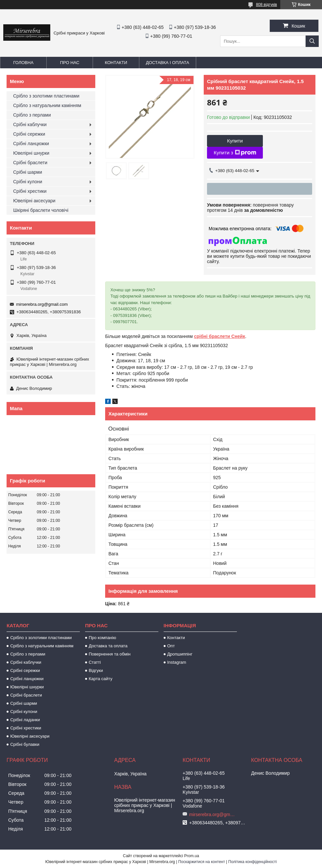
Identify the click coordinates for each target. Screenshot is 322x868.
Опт (171, 646)
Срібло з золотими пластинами (46, 96)
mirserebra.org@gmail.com (42, 304)
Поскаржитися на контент (201, 862)
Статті (95, 662)
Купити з (235, 153)
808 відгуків (266, 5)
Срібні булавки (25, 744)
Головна (23, 63)
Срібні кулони (28, 182)
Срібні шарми (28, 172)
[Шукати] (312, 41)
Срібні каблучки (30, 124)
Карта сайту (101, 679)
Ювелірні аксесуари (34, 201)
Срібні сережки (29, 134)
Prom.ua (192, 856)
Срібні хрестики (30, 191)
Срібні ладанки (25, 720)
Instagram (177, 662)
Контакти (116, 63)
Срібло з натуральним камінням (47, 105)
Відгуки (96, 670)
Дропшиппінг (180, 654)
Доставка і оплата (168, 63)
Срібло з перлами (32, 115)
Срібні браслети (30, 163)
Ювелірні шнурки (31, 153)
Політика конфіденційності (253, 862)
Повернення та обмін (110, 654)
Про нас (70, 63)
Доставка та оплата (108, 646)
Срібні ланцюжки (31, 144)
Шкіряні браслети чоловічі (41, 210)
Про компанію (103, 638)
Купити (235, 141)
